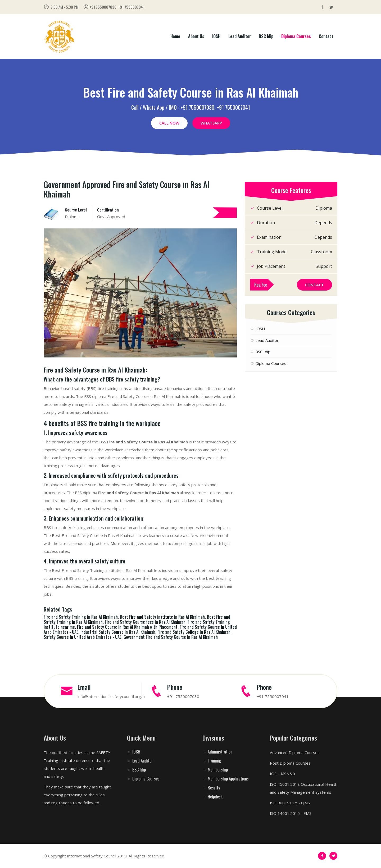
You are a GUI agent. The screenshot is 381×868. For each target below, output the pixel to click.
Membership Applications (226, 779)
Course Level (76, 210)
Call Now (169, 123)
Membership (215, 770)
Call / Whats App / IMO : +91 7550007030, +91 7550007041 (191, 107)
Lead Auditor (240, 36)
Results (211, 788)
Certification (108, 210)
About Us (196, 36)
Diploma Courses (296, 36)
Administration (217, 752)
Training (212, 761)
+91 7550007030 (183, 696)
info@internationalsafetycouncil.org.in (111, 696)
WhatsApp (211, 123)
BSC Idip (266, 36)
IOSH (216, 36)
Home (175, 36)
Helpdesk (212, 797)
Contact (326, 36)
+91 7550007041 (273, 696)
